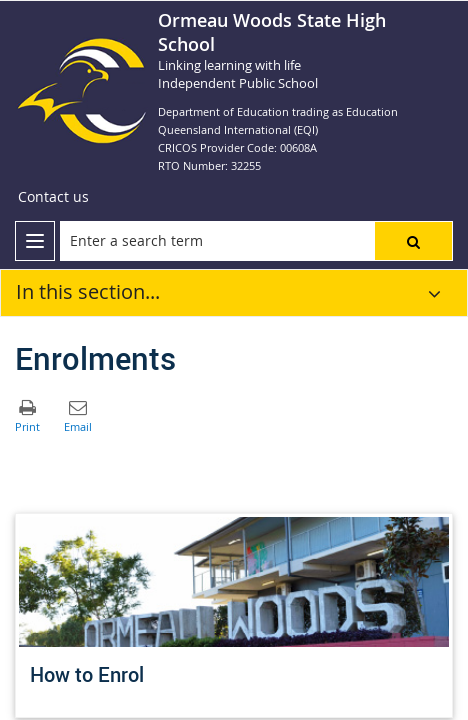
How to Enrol (87, 674)
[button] (413, 241)
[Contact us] (53, 197)
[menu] (35, 241)
